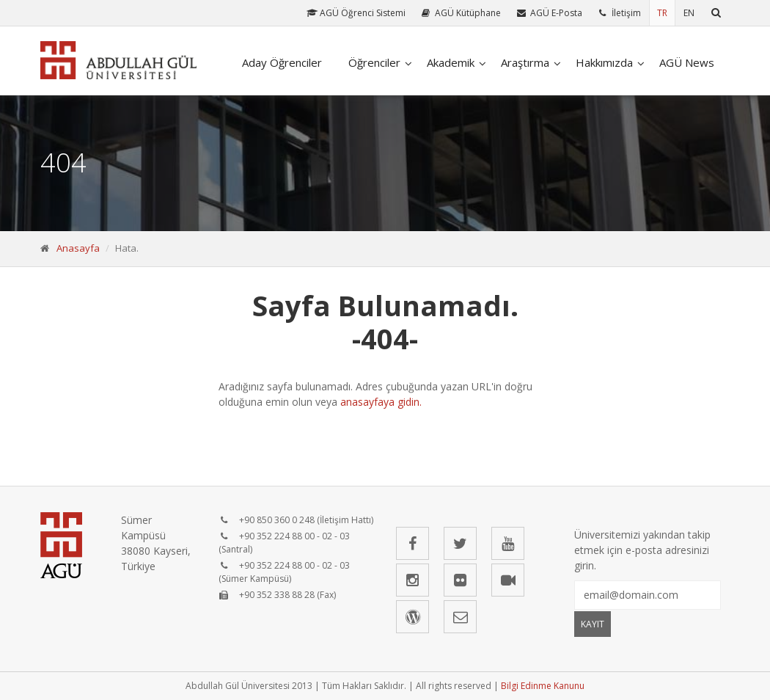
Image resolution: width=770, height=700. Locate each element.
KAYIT (593, 624)
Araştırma (525, 62)
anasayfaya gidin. (381, 402)
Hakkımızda (604, 62)
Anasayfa (78, 248)
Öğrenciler (374, 62)
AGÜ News (687, 62)
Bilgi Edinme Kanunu (543, 686)
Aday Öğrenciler (282, 62)
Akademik (451, 62)
